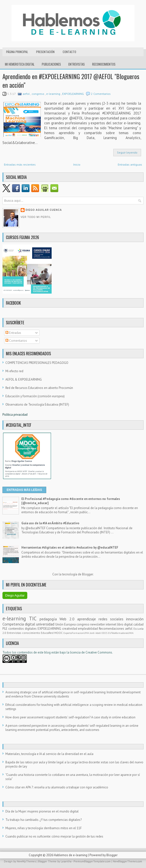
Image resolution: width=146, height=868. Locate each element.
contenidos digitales (23, 629)
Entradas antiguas (130, 164)
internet (111, 624)
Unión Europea (66, 624)
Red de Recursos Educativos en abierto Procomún (39, 388)
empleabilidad (88, 629)
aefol (27, 94)
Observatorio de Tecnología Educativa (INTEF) (37, 405)
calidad (139, 624)
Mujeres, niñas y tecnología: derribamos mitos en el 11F (44, 828)
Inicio (77, 164)
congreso (38, 94)
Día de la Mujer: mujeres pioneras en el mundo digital (42, 811)
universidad (46, 624)
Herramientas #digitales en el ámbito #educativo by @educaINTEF (70, 548)
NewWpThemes (27, 861)
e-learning (54, 94)
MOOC (59, 633)
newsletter (98, 624)
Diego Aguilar (15, 595)
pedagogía (50, 619)
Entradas (13, 333)
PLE (5, 629)
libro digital (125, 624)
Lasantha (66, 861)
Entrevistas (77, 64)
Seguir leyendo (127, 152)
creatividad (70, 629)
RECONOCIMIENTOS (104, 64)
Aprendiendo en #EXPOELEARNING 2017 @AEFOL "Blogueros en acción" (71, 81)
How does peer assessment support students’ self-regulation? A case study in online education (70, 717)
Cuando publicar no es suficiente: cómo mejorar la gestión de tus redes (54, 836)
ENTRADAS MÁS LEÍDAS (24, 490)
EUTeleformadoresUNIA (121, 633)
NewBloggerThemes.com (127, 861)
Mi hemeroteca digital (20, 64)
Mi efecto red (14, 371)
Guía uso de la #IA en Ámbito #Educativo (50, 523)
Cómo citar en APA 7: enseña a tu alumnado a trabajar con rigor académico (57, 787)
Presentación (45, 52)
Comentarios (16, 341)
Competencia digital (19, 624)
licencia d (77, 652)
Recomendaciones (112, 629)
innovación (135, 619)
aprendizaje (88, 619)
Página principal (17, 52)
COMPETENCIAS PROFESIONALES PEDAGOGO (37, 363)
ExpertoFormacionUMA (77, 633)
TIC (34, 619)
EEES (105, 633)
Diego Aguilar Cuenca (44, 210)
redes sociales (112, 619)
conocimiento (31, 633)
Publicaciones (51, 64)
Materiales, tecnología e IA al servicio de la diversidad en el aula (49, 754)
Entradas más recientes (20, 164)
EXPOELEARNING (73, 94)
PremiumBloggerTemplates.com (92, 861)
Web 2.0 (68, 619)
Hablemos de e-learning (71, 855)
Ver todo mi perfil (36, 217)
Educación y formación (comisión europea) (35, 396)
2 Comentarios (101, 94)
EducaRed (48, 633)
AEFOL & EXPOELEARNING (24, 379)
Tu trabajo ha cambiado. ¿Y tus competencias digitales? (44, 820)
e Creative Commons (98, 652)
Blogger (88, 574)
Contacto (69, 52)
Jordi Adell (96, 633)
